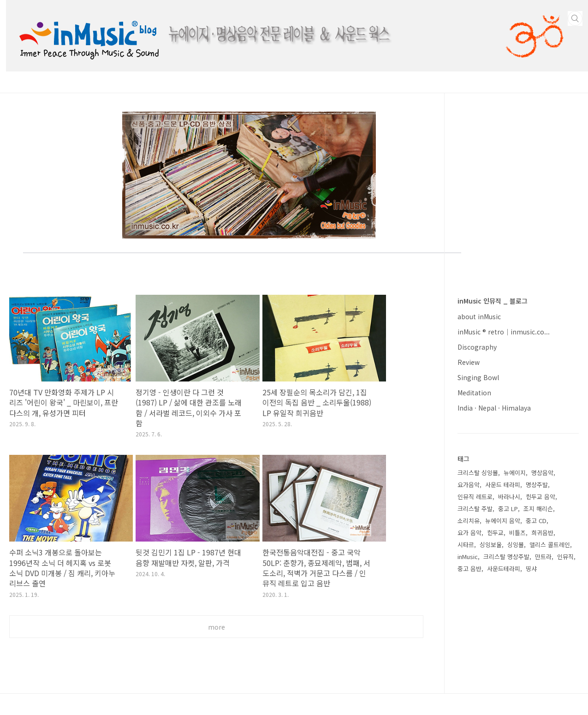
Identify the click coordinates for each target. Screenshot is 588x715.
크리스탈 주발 (475, 509)
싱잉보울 (491, 545)
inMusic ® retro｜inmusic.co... (504, 332)
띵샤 (531, 569)
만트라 (543, 557)
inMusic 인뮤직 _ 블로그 (493, 301)
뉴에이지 (515, 473)
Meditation (474, 393)
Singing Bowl (478, 377)
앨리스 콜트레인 (550, 545)
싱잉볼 (516, 545)
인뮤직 (565, 557)
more (217, 627)
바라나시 (509, 497)
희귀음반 (542, 533)
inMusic (468, 557)
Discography (477, 347)
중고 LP (508, 509)
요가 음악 (469, 533)
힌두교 (495, 533)
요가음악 (469, 485)
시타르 (466, 545)
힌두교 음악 (540, 497)
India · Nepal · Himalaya (494, 408)
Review (469, 362)
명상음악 (542, 473)
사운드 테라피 (503, 485)
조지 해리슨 (538, 509)
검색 (575, 18)
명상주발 (537, 485)
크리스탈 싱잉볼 (478, 473)
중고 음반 (469, 569)
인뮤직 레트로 (475, 497)
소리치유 (469, 521)
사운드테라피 (504, 569)
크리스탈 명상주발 (506, 557)
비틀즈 (517, 533)
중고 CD (536, 521)
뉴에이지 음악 (503, 521)
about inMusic (479, 316)
